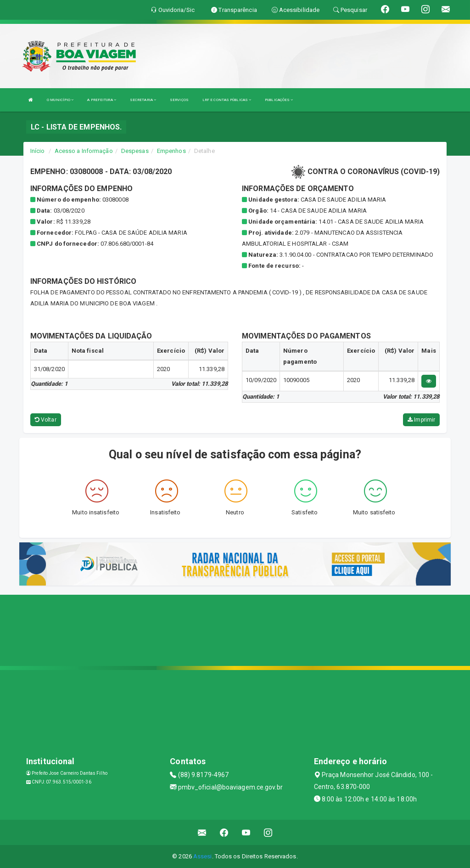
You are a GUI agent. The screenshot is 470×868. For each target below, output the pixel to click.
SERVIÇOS (179, 100)
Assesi (203, 856)
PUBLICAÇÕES (279, 100)
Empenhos (171, 151)
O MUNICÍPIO (60, 100)
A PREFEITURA (101, 100)
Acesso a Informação (84, 151)
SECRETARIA (143, 100)
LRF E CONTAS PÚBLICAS (227, 100)
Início (38, 151)
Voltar (46, 420)
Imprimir (421, 420)
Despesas (135, 151)
